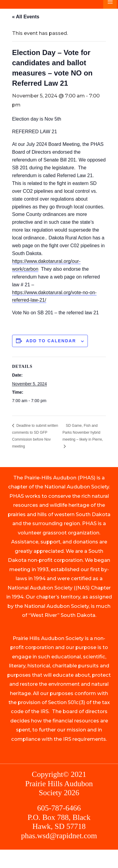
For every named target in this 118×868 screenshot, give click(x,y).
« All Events (26, 17)
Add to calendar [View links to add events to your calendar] (51, 341)
